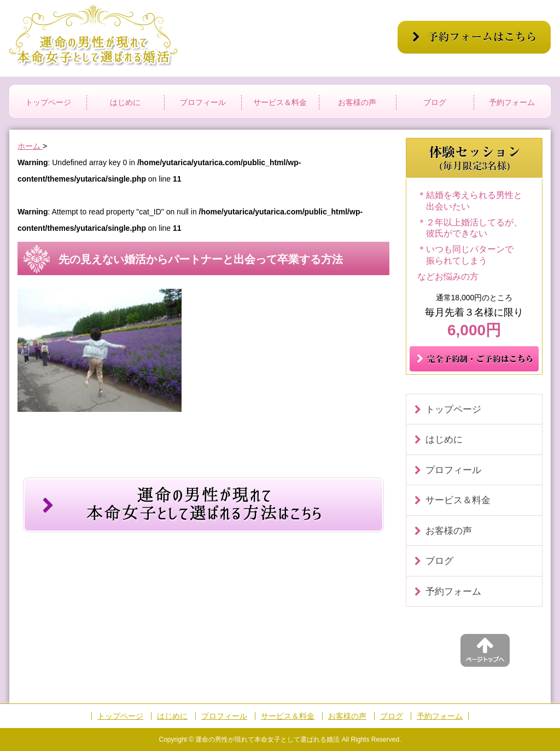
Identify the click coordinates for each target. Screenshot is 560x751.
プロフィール (203, 102)
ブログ (435, 102)
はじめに (125, 102)
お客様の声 (357, 102)
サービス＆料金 (280, 102)
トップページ (48, 102)
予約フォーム (512, 102)
